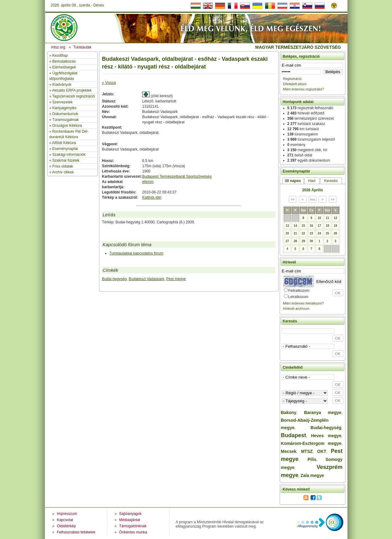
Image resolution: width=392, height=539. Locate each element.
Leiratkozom (298, 297)
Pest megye (176, 279)
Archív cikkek (63, 172)
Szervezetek (63, 102)
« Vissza (109, 83)
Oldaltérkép (66, 526)
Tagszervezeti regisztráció (73, 96)
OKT (322, 451)
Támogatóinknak (133, 526)
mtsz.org (58, 47)
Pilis (312, 459)
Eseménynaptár (65, 149)
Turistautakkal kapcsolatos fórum (136, 253)
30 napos (293, 181)
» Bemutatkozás (63, 61)
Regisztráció (293, 79)
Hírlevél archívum (296, 309)
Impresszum (67, 514)
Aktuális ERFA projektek (72, 90)
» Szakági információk (67, 155)
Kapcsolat (65, 520)
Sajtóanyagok (130, 514)
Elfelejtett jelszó (295, 84)
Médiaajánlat (130, 520)
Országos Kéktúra (67, 126)
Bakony (289, 413)
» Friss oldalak (61, 166)
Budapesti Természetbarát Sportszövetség (177, 176)
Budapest (294, 435)
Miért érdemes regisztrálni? (304, 89)
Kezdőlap (60, 56)
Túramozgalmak (65, 120)
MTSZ (307, 451)
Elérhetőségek (64, 67)
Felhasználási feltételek (76, 532)
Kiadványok (62, 85)
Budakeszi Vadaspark (146, 279)
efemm (148, 182)
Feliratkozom (299, 291)
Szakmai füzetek (66, 160)
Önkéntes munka (133, 532)
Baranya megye (323, 413)
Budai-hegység (114, 279)
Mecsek (289, 451)
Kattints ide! (152, 197)
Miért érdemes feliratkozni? (303, 303)
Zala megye (312, 475)
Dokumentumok (65, 114)
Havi (312, 181)
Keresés (331, 181)
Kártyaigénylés (65, 108)
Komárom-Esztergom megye (311, 443)
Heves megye (326, 436)
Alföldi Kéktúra (64, 143)
